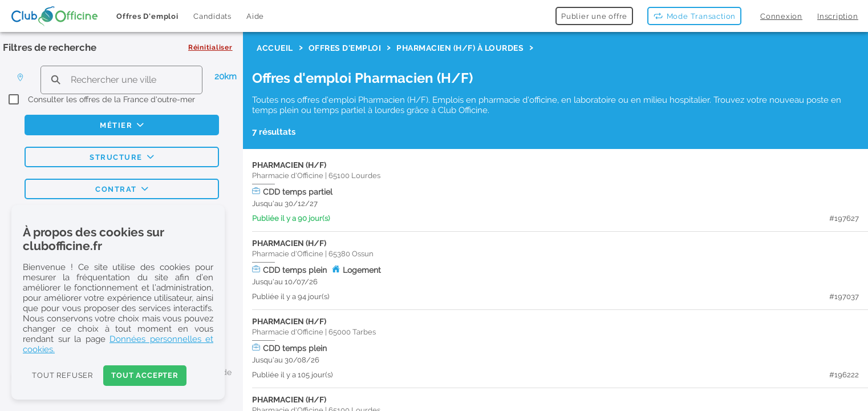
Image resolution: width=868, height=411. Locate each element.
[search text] (121, 80)
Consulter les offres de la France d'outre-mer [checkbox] (111, 99)
